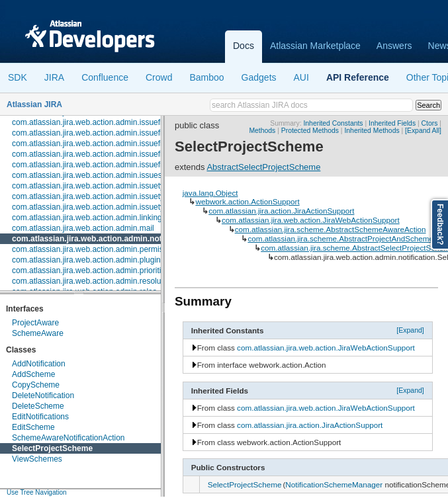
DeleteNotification (43, 395)
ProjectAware (35, 323)
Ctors (430, 123)
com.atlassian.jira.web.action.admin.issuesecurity (99, 175)
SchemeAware (38, 333)
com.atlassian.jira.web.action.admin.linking (87, 218)
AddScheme (33, 374)
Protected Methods (310, 131)
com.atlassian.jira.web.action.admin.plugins (88, 260)
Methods (262, 131)
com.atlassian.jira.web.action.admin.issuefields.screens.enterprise (128, 154)
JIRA (54, 77)
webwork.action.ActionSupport (247, 201)
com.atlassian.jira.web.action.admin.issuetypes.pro (101, 207)
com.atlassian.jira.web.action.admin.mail (83, 228)
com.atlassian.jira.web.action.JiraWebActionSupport (311, 220)
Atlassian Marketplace (315, 46)
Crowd (159, 77)
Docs (244, 46)
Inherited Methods (372, 131)
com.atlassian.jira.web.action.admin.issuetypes (94, 186)
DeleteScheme (38, 406)
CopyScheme (36, 385)
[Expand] (410, 330)
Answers (394, 46)
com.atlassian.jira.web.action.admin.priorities (91, 270)
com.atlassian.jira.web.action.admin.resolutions (95, 281)
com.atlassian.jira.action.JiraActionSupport (281, 211)
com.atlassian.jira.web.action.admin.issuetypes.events (107, 196)
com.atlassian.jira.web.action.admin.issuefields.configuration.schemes (135, 122)
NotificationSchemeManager (334, 484)
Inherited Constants (333, 123)
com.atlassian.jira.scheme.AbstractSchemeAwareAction (331, 229)
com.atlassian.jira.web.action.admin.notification (102, 239)
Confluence (105, 77)
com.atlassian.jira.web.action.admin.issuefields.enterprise (113, 133)
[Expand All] (423, 131)
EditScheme (33, 427)
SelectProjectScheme (52, 448)
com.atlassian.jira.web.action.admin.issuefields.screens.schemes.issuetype (144, 165)
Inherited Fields (392, 123)
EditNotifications (40, 417)
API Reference (358, 77)
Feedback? (440, 225)
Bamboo (206, 77)
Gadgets (259, 77)
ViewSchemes (37, 459)
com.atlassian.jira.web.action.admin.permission (95, 249)
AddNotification (39, 364)
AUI (301, 77)
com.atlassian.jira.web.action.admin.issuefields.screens (109, 144)
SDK (18, 77)
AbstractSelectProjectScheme (263, 167)
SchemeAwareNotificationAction (68, 438)
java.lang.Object (210, 193)
